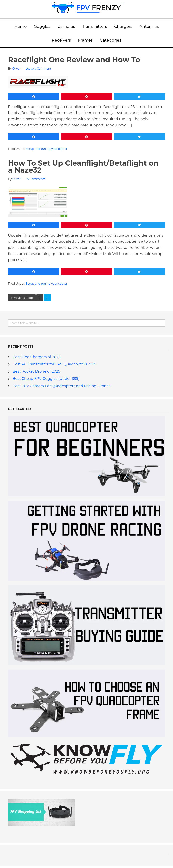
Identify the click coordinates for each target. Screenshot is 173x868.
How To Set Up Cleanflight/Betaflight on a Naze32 (83, 167)
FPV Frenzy (86, 9)
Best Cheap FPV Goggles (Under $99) (46, 379)
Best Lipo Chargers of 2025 (37, 357)
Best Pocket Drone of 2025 (36, 371)
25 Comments (35, 179)
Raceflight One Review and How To (74, 60)
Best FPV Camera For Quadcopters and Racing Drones (62, 386)
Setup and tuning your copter (47, 149)
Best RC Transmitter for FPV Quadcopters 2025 (55, 364)
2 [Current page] (47, 298)
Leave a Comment (38, 69)
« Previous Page (22, 298)
